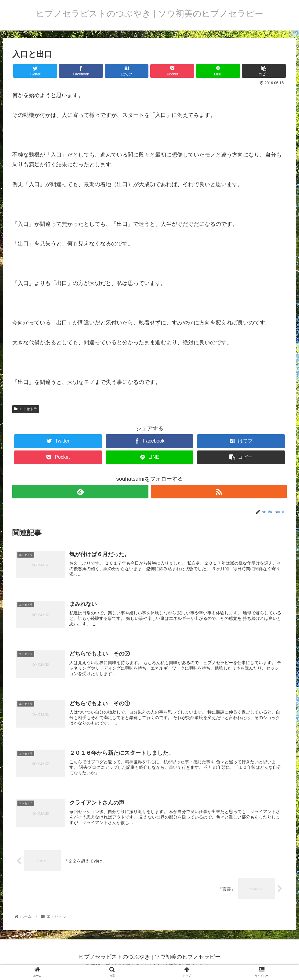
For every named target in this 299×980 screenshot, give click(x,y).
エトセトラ (26, 409)
